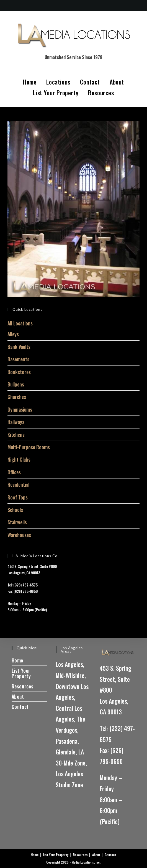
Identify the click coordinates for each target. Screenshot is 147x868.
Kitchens (16, 435)
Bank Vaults (19, 347)
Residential (18, 485)
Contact (90, 82)
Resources (101, 93)
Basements (18, 359)
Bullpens (16, 384)
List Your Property (56, 93)
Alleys (13, 334)
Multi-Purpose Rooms (29, 447)
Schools (15, 510)
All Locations (20, 323)
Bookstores (19, 372)
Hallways (16, 422)
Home (30, 82)
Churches (17, 397)
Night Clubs (19, 459)
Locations (58, 82)
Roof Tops (18, 497)
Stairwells (17, 522)
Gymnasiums (20, 409)
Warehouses (19, 535)
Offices (14, 472)
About (117, 82)
